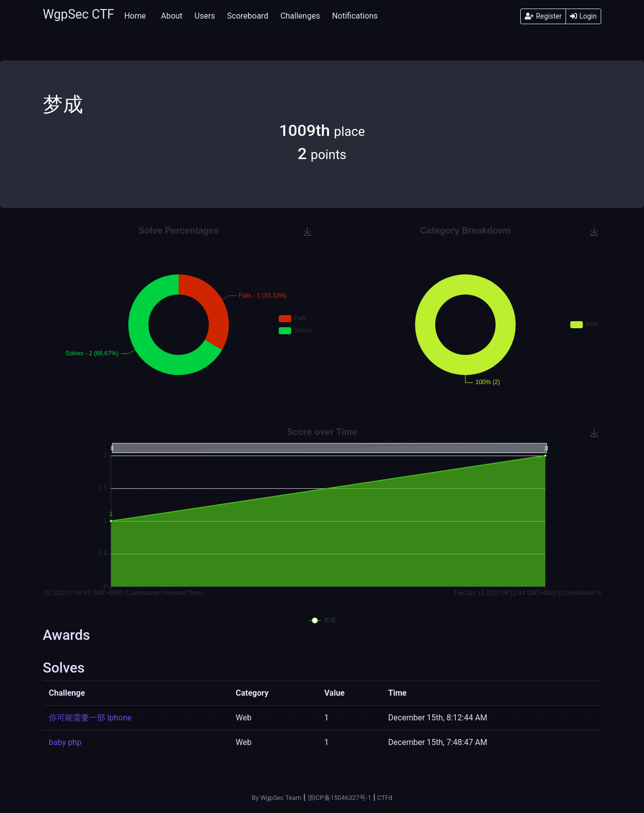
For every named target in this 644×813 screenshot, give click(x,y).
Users (205, 16)
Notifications (355, 16)
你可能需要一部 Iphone (90, 718)
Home (135, 16)
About (172, 16)
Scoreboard (248, 16)
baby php (65, 742)
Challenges (300, 16)
